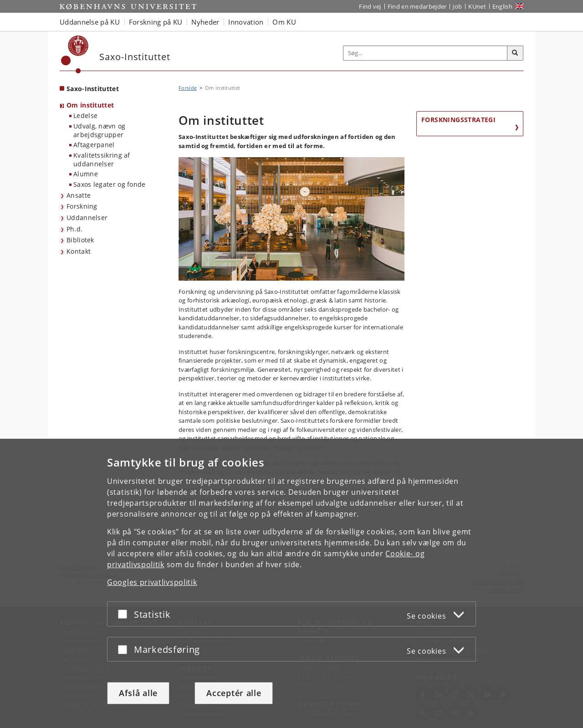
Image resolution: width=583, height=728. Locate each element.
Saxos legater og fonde (110, 184)
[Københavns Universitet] (75, 54)
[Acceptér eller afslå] (125, 614)
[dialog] (291, 583)
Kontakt (79, 251)
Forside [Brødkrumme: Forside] (188, 88)
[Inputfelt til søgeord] (425, 53)
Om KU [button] (284, 22)
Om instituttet (90, 105)
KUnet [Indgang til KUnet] (477, 6)
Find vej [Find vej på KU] (370, 6)
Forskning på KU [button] (156, 22)
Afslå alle (138, 693)
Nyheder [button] (205, 22)
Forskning (82, 206)
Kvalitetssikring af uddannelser (102, 159)
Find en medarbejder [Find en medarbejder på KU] (417, 6)
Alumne (86, 174)
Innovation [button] (246, 22)
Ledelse (85, 115)
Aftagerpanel (94, 145)
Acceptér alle (234, 693)
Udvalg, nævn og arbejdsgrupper (100, 130)
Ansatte (79, 195)
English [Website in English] (502, 6)
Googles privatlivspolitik (152, 582)
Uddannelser (87, 218)
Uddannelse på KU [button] (90, 22)
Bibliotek (80, 240)
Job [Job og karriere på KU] (457, 6)
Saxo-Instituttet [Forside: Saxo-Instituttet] (93, 89)
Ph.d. (75, 229)
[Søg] (515, 53)
